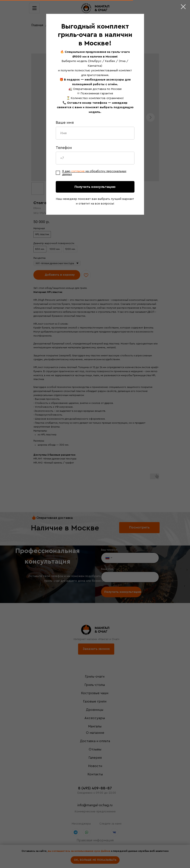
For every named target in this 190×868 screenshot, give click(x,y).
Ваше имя (65, 122)
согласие (78, 171)
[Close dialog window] (183, 7)
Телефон (64, 148)
